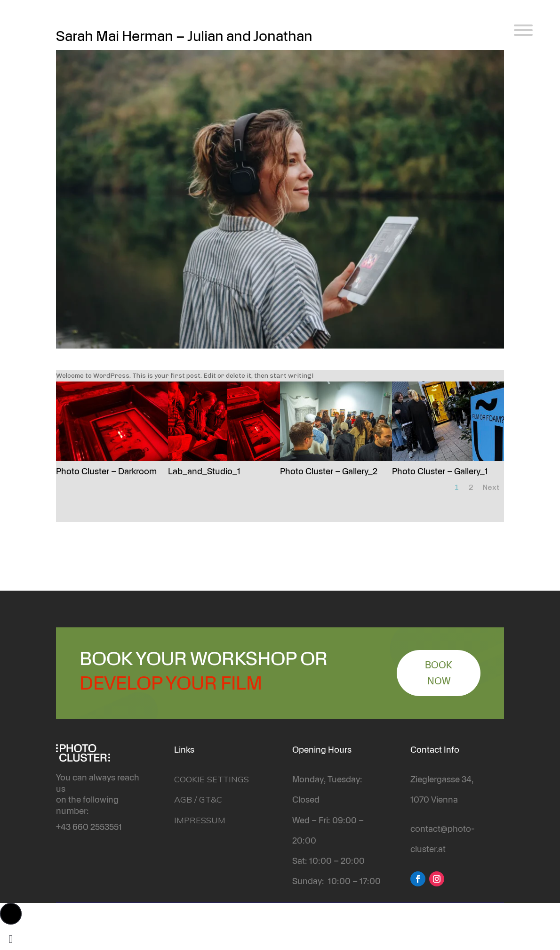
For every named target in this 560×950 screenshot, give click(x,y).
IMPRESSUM (200, 820)
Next (491, 487)
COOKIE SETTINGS (212, 779)
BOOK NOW (439, 673)
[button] (11, 914)
